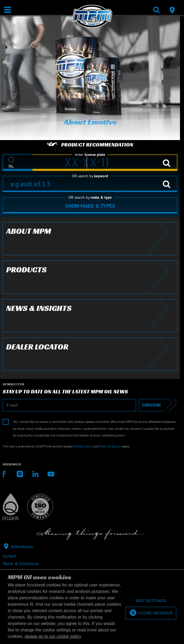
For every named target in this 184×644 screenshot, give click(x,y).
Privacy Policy (83, 446)
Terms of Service (110, 446)
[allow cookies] (151, 613)
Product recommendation (90, 145)
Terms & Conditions (21, 563)
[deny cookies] (151, 601)
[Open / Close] (8, 10)
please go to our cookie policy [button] (53, 636)
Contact (10, 556)
